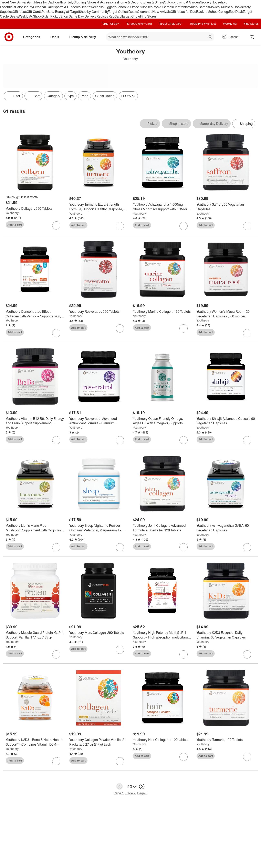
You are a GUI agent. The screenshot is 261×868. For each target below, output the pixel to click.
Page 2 (130, 793)
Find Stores (148, 16)
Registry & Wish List (203, 24)
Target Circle (131, 16)
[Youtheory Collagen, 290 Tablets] (35, 209)
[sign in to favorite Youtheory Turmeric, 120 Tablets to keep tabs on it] (247, 757)
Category (53, 96)
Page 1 (119, 793)
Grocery (206, 2)
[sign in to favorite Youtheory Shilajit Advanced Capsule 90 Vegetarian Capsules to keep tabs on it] (247, 440)
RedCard (115, 16)
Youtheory (12, 213)
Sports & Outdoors (67, 7)
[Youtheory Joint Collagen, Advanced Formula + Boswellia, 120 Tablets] (162, 528)
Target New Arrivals (14, 2)
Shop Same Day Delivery (78, 16)
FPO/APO (128, 96)
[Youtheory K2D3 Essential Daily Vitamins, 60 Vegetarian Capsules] (226, 635)
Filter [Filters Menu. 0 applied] (13, 96)
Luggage (110, 7)
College (224, 12)
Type (70, 96)
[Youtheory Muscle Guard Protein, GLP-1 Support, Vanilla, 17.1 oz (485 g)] (35, 635)
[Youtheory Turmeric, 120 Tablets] (226, 740)
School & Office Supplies (134, 7)
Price (85, 96)
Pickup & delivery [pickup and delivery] (84, 37)
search (210, 37)
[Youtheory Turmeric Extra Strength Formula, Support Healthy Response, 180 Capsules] (99, 207)
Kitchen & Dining (152, 2)
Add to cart (15, 225)
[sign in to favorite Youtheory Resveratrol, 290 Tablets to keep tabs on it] (120, 328)
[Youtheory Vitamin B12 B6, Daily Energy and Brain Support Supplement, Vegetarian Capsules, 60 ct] (35, 421)
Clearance (145, 12)
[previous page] (119, 786)
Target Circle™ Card (139, 24)
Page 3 (142, 793)
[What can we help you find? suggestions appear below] (160, 37)
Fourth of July (64, 2)
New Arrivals (161, 12)
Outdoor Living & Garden (182, 2)
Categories (33, 37)
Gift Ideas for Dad (41, 2)
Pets (45, 12)
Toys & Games (163, 7)
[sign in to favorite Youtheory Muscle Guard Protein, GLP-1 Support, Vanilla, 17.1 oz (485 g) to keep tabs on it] (56, 654)
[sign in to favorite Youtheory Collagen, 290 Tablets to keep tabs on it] (56, 225)
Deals (133, 12)
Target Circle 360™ (171, 24)
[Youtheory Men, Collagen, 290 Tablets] (99, 633)
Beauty (28, 7)
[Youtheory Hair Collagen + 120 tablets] (162, 740)
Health (85, 7)
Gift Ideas (20, 12)
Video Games (199, 7)
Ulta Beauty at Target (64, 12)
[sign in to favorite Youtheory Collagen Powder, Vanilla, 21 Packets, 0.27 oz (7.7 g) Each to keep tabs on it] (120, 761)
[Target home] (9, 37)
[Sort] (33, 96)
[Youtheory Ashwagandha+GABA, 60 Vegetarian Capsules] (226, 528)
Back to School (207, 12)
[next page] (142, 786)
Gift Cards (34, 12)
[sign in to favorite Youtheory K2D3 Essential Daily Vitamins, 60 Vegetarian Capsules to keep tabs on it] (247, 654)
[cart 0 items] (252, 37)
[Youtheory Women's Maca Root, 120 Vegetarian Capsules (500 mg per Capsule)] (226, 314)
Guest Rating (105, 96)
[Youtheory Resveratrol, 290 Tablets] (99, 312)
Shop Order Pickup (47, 16)
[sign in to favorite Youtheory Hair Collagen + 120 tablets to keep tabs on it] (184, 757)
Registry (102, 16)
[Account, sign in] (232, 37)
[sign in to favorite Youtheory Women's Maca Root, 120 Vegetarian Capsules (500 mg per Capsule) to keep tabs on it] (247, 333)
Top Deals (236, 12)
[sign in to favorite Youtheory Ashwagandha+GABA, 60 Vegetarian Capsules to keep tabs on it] (247, 547)
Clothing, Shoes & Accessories (96, 2)
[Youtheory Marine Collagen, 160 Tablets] (162, 312)
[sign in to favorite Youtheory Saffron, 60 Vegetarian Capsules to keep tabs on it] (247, 226)
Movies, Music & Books (226, 7)
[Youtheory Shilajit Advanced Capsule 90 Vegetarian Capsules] (226, 421)
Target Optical (118, 12)
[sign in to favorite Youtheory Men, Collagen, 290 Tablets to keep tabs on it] (120, 650)
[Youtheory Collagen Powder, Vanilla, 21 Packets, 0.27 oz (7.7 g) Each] (99, 742)
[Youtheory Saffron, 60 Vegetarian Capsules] (226, 207)
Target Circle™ (110, 24)
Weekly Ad (25, 16)
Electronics (181, 7)
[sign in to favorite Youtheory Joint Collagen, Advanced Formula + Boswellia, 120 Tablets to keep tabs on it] (184, 547)
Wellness (97, 7)
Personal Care (43, 7)
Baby (19, 7)
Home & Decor (129, 2)
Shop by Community (94, 12)
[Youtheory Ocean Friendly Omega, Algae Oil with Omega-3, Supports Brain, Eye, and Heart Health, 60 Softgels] (162, 421)
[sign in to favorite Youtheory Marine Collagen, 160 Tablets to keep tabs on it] (184, 328)
